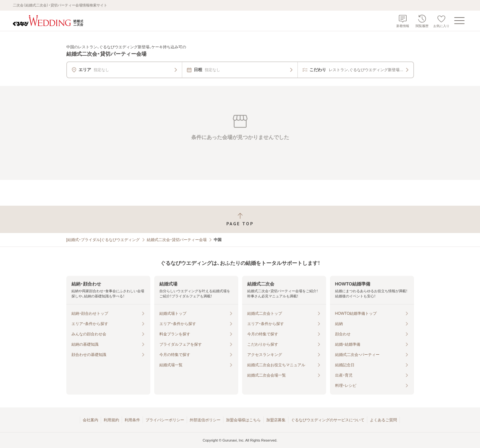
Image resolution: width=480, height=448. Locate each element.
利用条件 (132, 420)
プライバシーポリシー (165, 420)
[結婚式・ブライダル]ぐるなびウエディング (103, 240)
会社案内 (90, 420)
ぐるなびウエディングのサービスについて (328, 420)
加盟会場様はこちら (243, 420)
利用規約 (111, 420)
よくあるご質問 (383, 420)
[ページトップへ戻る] (240, 219)
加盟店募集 (276, 420)
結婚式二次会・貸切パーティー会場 (177, 240)
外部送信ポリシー (205, 420)
